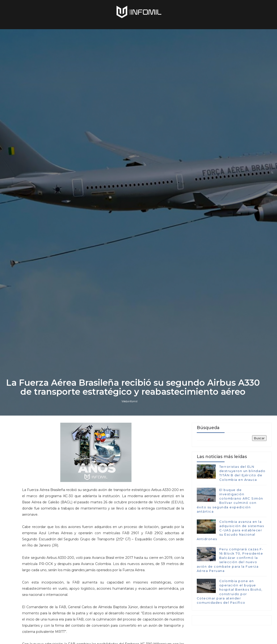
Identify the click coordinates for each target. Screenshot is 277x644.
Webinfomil (129, 401)
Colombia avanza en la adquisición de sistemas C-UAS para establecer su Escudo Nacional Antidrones (230, 530)
